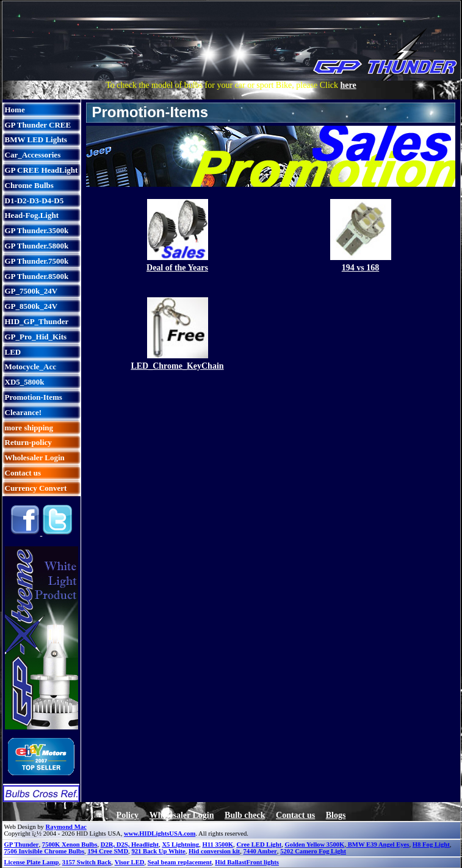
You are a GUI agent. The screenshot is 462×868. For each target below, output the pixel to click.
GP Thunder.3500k (37, 230)
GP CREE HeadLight (42, 170)
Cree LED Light (259, 844)
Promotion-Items (34, 397)
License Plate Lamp (32, 862)
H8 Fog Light (431, 844)
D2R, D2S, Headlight (130, 844)
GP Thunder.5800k (37, 246)
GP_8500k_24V (31, 306)
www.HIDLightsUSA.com (160, 834)
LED (13, 352)
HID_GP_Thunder (37, 321)
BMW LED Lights (36, 139)
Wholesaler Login (35, 458)
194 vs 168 (360, 268)
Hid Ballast (230, 862)
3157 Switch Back (87, 862)
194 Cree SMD (108, 851)
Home (15, 110)
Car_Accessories (33, 155)
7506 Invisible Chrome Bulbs (45, 851)
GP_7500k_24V (31, 291)
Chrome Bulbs (29, 185)
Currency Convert (36, 488)
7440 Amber (260, 851)
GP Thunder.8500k (37, 276)
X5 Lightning (180, 844)
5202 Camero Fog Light (313, 851)
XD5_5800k (25, 382)
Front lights (263, 862)
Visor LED (130, 862)
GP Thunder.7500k (37, 261)
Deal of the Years (177, 268)
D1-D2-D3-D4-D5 (34, 201)
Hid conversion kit (214, 851)
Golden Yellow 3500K (315, 844)
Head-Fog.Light (32, 215)
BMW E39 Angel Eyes (377, 844)
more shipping (29, 428)
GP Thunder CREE (38, 125)
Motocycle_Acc (31, 367)
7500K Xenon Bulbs (70, 844)
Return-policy (28, 442)
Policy (128, 815)
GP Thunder (22, 844)
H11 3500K (218, 844)
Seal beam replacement (180, 862)
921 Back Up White (158, 851)
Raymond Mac (66, 827)
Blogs (336, 815)
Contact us (23, 473)
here (348, 85)
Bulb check (245, 815)
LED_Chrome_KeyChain (177, 366)
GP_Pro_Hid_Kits (36, 337)
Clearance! (23, 412)
